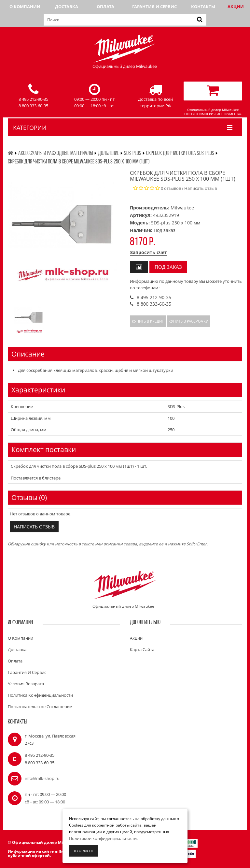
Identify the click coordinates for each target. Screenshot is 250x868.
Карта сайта (142, 649)
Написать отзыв (201, 188)
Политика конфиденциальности (40, 695)
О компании (25, 7)
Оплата (105, 7)
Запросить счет (148, 252)
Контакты (203, 7)
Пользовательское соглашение (40, 707)
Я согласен (83, 851)
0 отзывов (171, 188)
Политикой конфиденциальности (103, 838)
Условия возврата (26, 684)
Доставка (67, 7)
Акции (236, 7)
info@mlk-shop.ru (42, 778)
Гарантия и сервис (154, 7)
